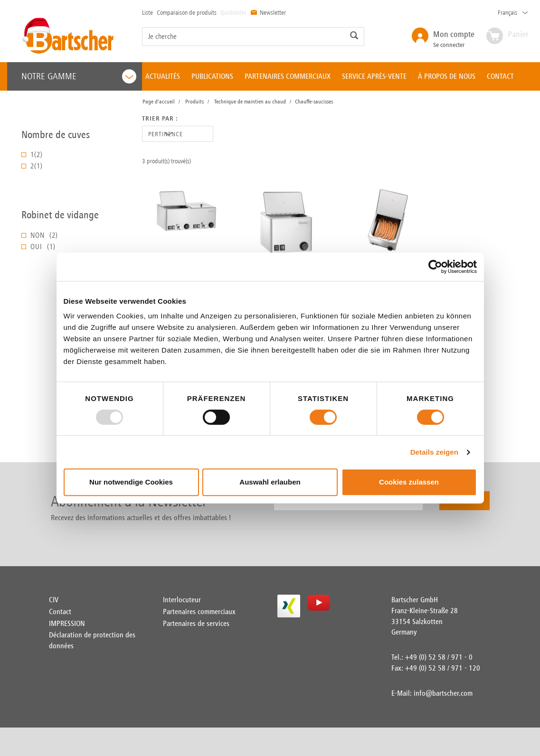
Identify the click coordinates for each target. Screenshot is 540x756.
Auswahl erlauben (270, 482)
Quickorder (233, 12)
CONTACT (500, 76)
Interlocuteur (182, 600)
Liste (147, 12)
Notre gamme (79, 76)
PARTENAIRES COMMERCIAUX (288, 76)
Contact (60, 611)
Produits (194, 102)
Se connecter (454, 39)
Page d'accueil (159, 102)
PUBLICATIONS (212, 76)
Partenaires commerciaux (199, 611)
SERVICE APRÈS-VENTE (374, 76)
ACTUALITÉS (163, 76)
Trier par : (160, 118)
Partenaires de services (196, 623)
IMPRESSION (67, 623)
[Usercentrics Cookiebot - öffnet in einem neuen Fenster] (435, 267)
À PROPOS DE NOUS (447, 76)
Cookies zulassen (409, 482)
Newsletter (268, 12)
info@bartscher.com (443, 693)
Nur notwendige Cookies (131, 482)
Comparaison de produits (187, 12)
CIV (54, 600)
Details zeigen (434, 452)
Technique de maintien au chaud (250, 102)
